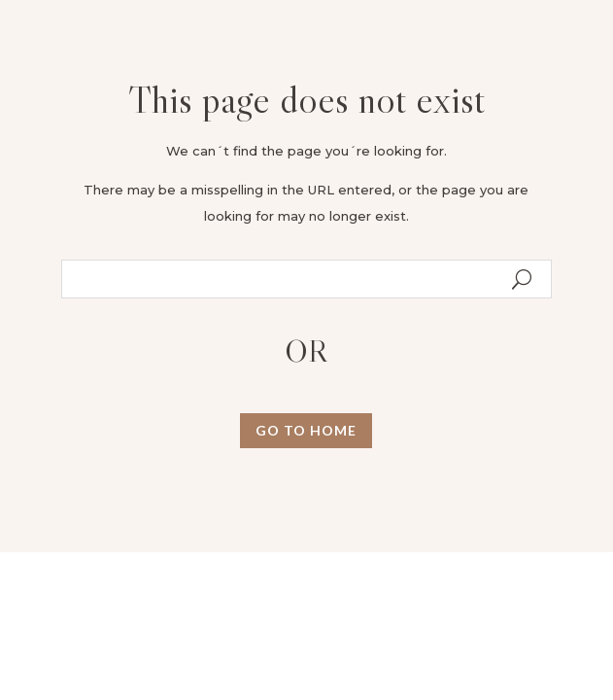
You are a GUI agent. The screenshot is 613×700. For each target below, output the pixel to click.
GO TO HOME (306, 430)
